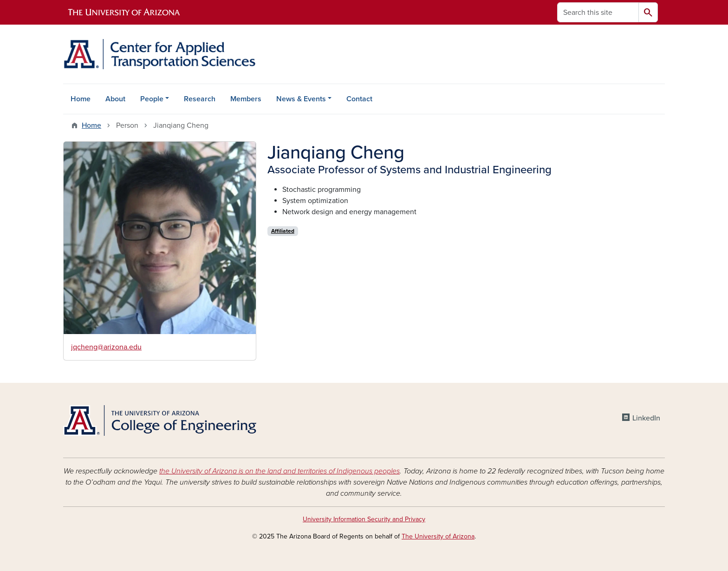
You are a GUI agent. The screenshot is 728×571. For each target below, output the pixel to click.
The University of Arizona (438, 536)
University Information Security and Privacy (364, 519)
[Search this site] (598, 12)
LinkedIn (646, 418)
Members (246, 99)
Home (81, 99)
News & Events (301, 99)
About (115, 99)
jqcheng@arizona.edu (106, 347)
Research (200, 99)
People (152, 99)
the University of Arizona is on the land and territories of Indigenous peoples (279, 471)
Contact (359, 99)
